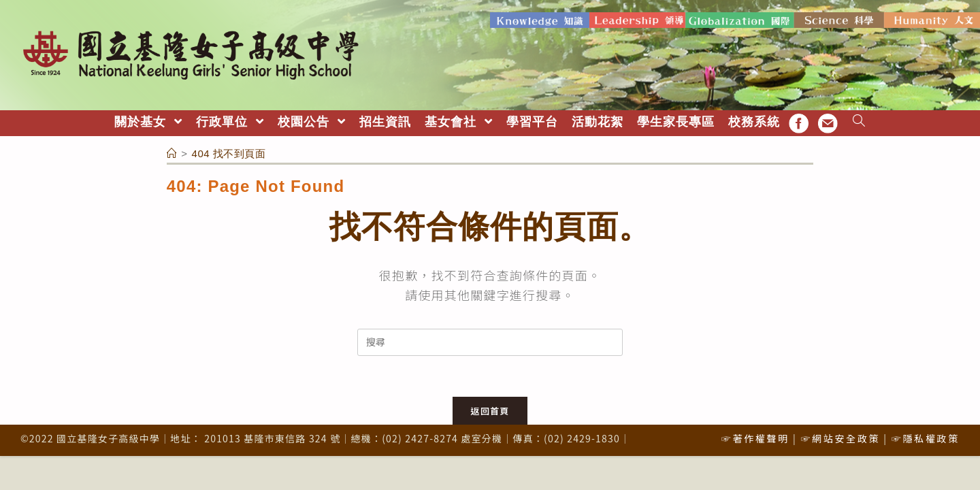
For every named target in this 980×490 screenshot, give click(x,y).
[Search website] (859, 122)
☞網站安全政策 (840, 438)
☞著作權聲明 (755, 438)
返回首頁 (490, 411)
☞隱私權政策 (926, 438)
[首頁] (172, 153)
